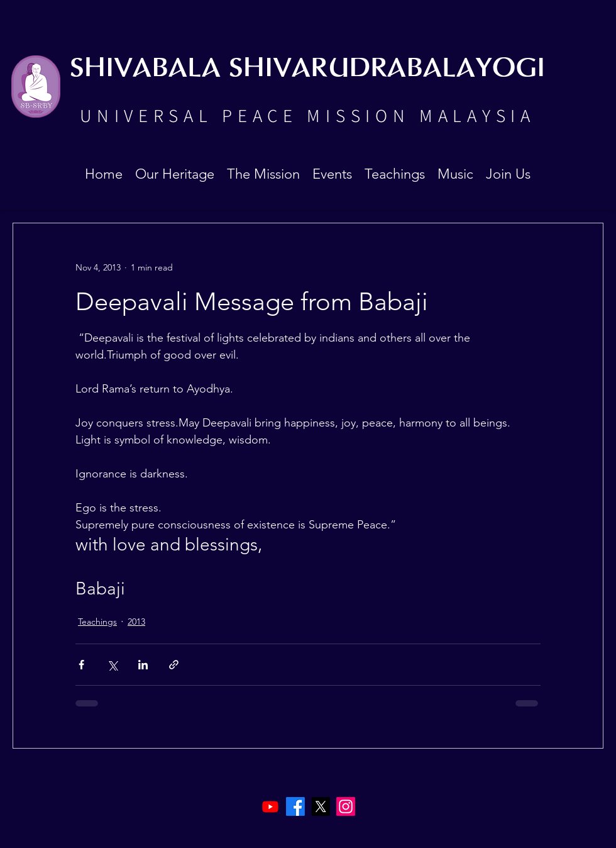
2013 (136, 622)
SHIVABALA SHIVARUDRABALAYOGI (307, 69)
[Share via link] (174, 665)
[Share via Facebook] (81, 665)
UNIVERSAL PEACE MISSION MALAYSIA (307, 115)
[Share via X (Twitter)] (112, 665)
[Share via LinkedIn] (143, 665)
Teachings (97, 622)
